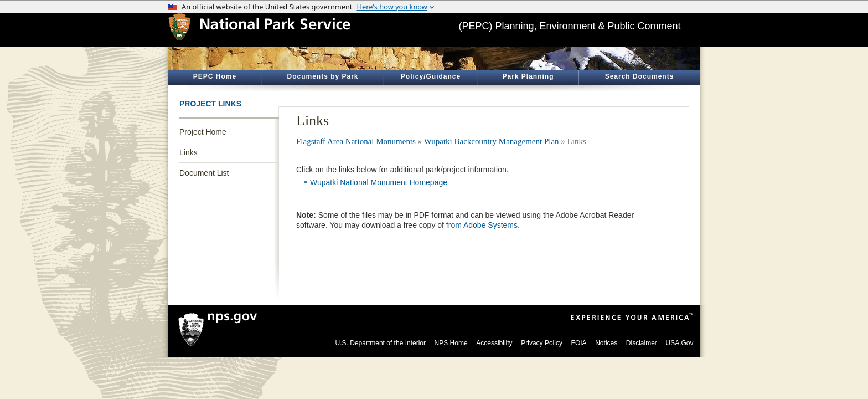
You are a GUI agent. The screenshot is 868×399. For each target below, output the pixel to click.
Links (188, 152)
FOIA (579, 343)
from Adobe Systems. (483, 225)
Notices (606, 343)
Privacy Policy (542, 343)
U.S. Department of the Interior (381, 343)
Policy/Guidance (431, 76)
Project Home (203, 132)
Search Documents (640, 76)
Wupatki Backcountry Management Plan (492, 141)
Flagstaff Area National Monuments (356, 141)
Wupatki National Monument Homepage (379, 182)
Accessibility (494, 343)
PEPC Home (215, 76)
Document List (204, 173)
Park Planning (528, 76)
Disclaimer (642, 343)
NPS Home (451, 343)
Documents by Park (322, 76)
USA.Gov (679, 343)
